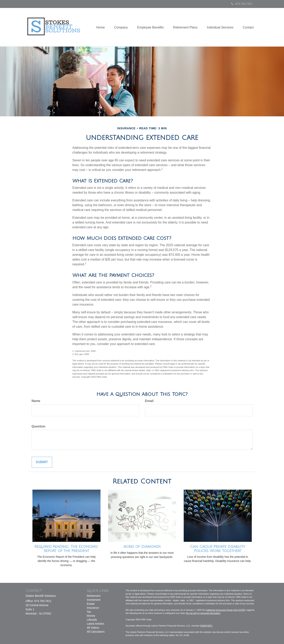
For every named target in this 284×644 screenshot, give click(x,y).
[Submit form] (42, 462)
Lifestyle (92, 620)
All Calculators (96, 632)
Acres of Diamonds (142, 547)
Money (91, 616)
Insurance (93, 608)
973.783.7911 (242, 4)
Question (39, 426)
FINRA (203, 626)
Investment (94, 600)
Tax (89, 612)
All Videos (93, 628)
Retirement (94, 596)
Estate (91, 604)
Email (149, 401)
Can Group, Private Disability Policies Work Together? (218, 549)
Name (36, 401)
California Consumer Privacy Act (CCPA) (225, 610)
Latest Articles (95, 624)
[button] (118, 27)
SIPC (210, 626)
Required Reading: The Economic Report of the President (66, 549)
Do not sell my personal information (203, 613)
